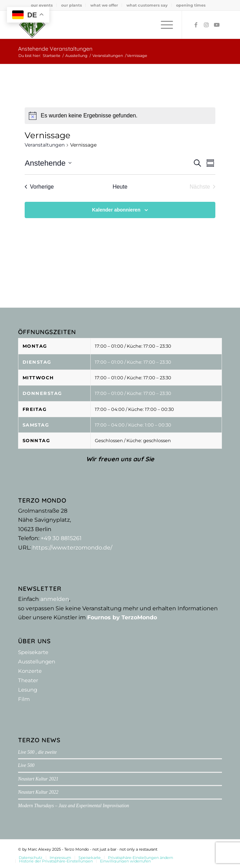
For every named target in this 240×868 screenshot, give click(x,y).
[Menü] (163, 25)
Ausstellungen (37, 662)
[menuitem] (42, 5)
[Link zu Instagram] (206, 25)
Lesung (28, 690)
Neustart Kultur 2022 (38, 792)
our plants (72, 5)
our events (42, 5)
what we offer (104, 5)
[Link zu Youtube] (217, 25)
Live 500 (26, 765)
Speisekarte (33, 652)
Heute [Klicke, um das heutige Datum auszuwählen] (120, 187)
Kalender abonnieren (116, 210)
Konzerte (30, 671)
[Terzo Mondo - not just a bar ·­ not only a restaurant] (100, 25)
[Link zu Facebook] (196, 25)
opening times (191, 5)
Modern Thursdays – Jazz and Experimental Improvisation (74, 806)
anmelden (55, 599)
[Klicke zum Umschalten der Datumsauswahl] (48, 163)
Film (24, 699)
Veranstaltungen (45, 145)
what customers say (147, 5)
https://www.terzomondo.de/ (72, 548)
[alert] (120, 116)
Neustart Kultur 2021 (38, 779)
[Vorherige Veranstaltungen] (39, 187)
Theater (28, 680)
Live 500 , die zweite (37, 752)
